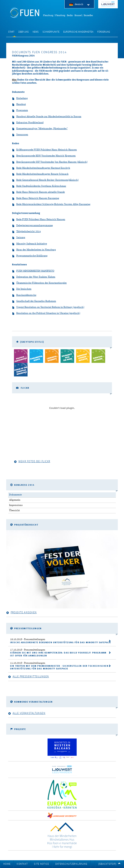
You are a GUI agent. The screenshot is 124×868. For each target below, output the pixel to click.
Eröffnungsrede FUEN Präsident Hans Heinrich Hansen (44, 150)
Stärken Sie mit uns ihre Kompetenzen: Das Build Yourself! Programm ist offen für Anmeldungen (58, 654)
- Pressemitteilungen (28, 639)
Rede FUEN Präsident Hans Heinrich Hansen (39, 220)
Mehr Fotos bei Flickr (32, 462)
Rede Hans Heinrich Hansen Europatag (36, 199)
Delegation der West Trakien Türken (34, 277)
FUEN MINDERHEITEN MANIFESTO (33, 271)
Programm (20, 111)
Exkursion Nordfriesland (28, 123)
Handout (19, 105)
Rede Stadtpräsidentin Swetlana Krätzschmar (39, 186)
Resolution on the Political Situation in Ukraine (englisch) (46, 313)
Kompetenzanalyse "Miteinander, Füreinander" (40, 129)
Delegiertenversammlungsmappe (32, 226)
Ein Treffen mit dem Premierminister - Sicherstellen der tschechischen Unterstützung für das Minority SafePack (59, 667)
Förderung (104, 32)
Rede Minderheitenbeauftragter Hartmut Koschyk (41, 168)
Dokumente (15, 495)
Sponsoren (20, 135)
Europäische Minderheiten (78, 32)
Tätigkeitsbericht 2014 (26, 232)
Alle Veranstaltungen (27, 713)
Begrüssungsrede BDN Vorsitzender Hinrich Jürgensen (44, 156)
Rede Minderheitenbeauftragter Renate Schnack (40, 174)
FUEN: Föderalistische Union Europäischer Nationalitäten (25, 13)
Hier (15, 80)
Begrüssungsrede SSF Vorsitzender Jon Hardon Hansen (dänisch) (50, 162)
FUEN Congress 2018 (108, 4)
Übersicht (14, 510)
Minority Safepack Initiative (29, 244)
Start (11, 32)
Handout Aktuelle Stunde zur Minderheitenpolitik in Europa (47, 117)
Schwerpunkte (51, 32)
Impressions (16, 505)
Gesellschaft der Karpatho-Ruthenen (34, 301)
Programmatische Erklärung (30, 256)
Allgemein (15, 500)
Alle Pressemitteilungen (29, 677)
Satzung (19, 238)
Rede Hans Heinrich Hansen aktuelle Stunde (38, 192)
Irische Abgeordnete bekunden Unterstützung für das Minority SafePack (61, 643)
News (36, 32)
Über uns (23, 32)
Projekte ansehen (21, 613)
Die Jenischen (22, 289)
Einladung (20, 99)
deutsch (82, 5)
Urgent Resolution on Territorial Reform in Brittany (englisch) (48, 307)
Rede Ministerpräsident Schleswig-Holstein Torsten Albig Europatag (51, 205)
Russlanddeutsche (24, 295)
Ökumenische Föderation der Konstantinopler (39, 283)
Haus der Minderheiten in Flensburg (34, 250)
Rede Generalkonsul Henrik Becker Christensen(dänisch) (45, 180)
